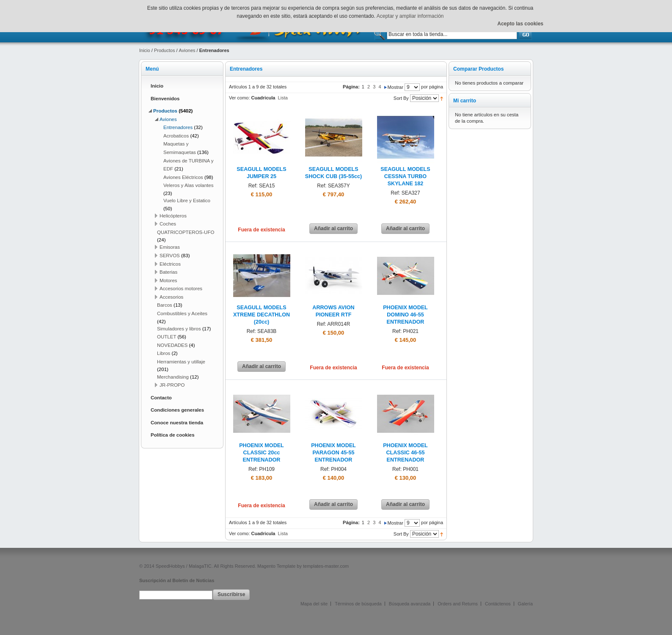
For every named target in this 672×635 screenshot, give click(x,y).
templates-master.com (326, 566)
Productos (165, 50)
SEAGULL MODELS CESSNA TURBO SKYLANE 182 (405, 176)
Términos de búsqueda (358, 604)
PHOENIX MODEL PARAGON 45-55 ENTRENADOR (333, 453)
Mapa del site (314, 604)
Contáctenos (498, 604)
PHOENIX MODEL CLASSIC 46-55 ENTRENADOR (405, 453)
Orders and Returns (458, 604)
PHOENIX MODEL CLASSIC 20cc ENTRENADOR (262, 453)
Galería (525, 604)
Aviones (187, 50)
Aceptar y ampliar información (410, 16)
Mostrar (395, 87)
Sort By (401, 98)
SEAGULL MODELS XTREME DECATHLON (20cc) (262, 315)
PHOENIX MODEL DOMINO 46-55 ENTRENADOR (405, 315)
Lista (283, 98)
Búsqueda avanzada (410, 604)
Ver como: (240, 98)
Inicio (145, 50)
